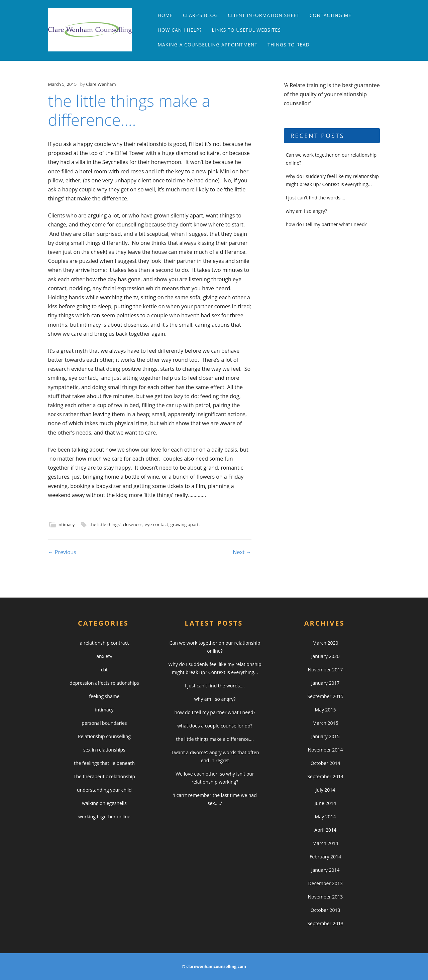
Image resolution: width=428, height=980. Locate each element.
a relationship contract (104, 643)
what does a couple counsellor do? (215, 726)
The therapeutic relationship (104, 776)
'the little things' (105, 524)
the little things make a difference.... (215, 739)
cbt (104, 670)
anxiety (104, 656)
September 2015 (325, 696)
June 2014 (325, 803)
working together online (104, 816)
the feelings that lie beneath (104, 763)
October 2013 (326, 910)
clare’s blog (200, 15)
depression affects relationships (104, 683)
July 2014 (326, 790)
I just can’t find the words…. (316, 198)
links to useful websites (246, 30)
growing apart (185, 524)
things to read (289, 45)
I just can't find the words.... (215, 686)
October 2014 (326, 763)
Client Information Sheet (263, 15)
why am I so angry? (306, 211)
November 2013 (326, 897)
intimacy (66, 524)
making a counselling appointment (207, 45)
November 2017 (326, 670)
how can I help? (180, 30)
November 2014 (326, 750)
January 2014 (326, 870)
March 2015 (326, 723)
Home (165, 15)
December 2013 (325, 883)
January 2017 (326, 683)
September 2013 (325, 923)
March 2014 (326, 843)
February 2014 (325, 857)
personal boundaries (104, 723)
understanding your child (104, 790)
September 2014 (325, 776)
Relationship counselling (104, 736)
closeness (133, 524)
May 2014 (326, 816)
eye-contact (156, 524)
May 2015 (326, 710)
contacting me (331, 15)
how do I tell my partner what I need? (326, 224)
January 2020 (326, 656)
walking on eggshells (104, 803)
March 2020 (326, 643)
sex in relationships (104, 750)
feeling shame (104, 696)
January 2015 (326, 736)
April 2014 (325, 830)
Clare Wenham (101, 84)
